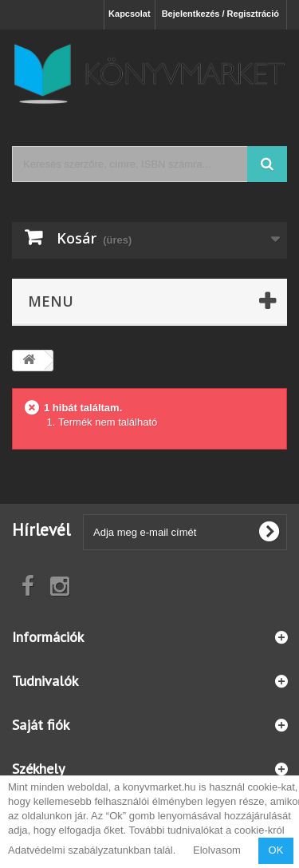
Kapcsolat (130, 14)
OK (276, 850)
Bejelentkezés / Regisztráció (220, 14)
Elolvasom (217, 850)
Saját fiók (41, 725)
